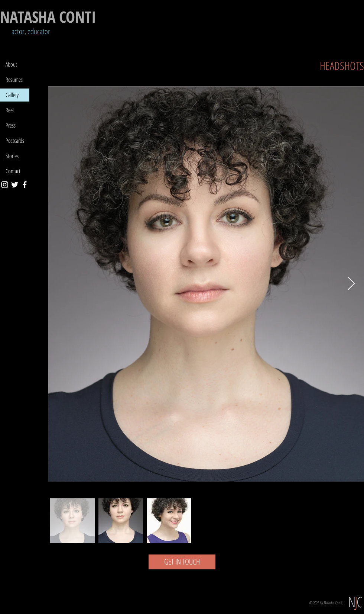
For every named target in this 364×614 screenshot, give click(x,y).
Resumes (14, 80)
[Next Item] (351, 284)
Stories (12, 156)
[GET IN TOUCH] (182, 562)
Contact (13, 171)
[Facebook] (25, 185)
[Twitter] (15, 185)
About (11, 64)
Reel (10, 110)
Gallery (12, 95)
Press (11, 125)
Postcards (15, 141)
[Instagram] (5, 185)
